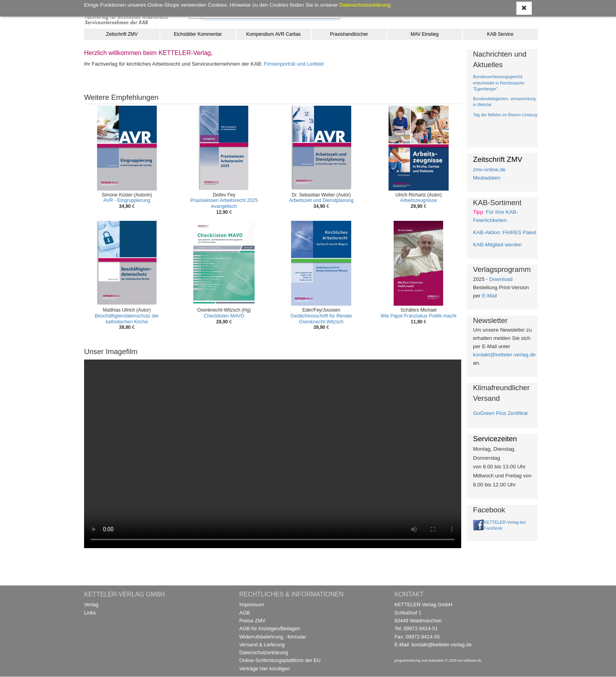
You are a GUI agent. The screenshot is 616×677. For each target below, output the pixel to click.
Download (501, 279)
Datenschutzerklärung (264, 652)
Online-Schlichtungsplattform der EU (280, 660)
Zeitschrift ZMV (122, 34)
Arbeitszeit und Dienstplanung (321, 200)
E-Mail (489, 296)
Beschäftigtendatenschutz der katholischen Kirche (127, 319)
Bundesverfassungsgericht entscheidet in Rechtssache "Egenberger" (499, 83)
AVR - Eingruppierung (127, 200)
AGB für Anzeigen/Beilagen (270, 628)
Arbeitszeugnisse (418, 200)
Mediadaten (487, 178)
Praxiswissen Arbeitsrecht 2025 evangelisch (224, 203)
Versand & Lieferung (262, 645)
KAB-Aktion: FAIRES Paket (505, 232)
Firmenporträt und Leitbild (294, 64)
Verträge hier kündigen (265, 669)
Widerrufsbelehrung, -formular (273, 637)
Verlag (91, 605)
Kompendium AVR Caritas (274, 34)
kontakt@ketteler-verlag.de (504, 355)
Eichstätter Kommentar (198, 34)
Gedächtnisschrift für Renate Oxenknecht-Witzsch (321, 319)
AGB (245, 613)
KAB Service (500, 34)
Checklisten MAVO (224, 316)
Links (90, 613)
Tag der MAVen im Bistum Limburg (505, 115)
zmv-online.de (489, 170)
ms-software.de (469, 660)
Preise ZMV (252, 621)
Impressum (252, 605)
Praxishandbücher (349, 34)
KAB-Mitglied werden (497, 245)
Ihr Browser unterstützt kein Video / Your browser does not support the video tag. (273, 454)
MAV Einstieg (424, 34)
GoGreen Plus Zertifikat (500, 413)
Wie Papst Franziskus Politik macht (419, 316)
